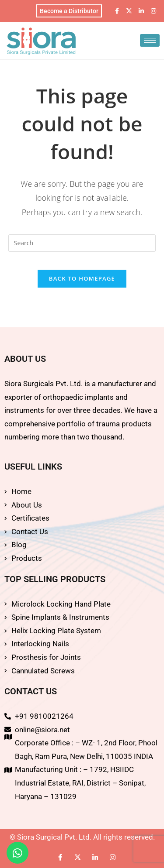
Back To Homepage (82, 278)
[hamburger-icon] (150, 40)
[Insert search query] (82, 243)
